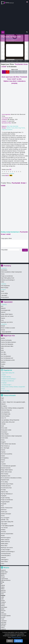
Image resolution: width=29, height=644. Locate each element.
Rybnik (3, 609)
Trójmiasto (4, 621)
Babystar (3, 308)
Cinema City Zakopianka (7, 344)
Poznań (3, 604)
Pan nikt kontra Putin (6, 488)
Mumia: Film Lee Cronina (7, 316)
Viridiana (3, 530)
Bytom (3, 575)
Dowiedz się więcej (16, 637)
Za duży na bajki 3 (7, 385)
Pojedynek (4, 496)
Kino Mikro (4, 354)
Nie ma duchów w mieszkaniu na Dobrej (11, 478)
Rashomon (4, 510)
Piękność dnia (4, 492)
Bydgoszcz (4, 574)
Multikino (3, 362)
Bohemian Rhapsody (6, 410)
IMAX (2, 348)
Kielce (2, 594)
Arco (2, 306)
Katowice (3, 592)
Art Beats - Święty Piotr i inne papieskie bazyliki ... (13, 402)
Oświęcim (3, 602)
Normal (3, 330)
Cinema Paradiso (5, 416)
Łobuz (3, 282)
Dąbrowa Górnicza (6, 580)
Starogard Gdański (6, 616)
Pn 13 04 (11, 72)
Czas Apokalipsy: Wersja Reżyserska (10, 420)
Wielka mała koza (5, 542)
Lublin (2, 597)
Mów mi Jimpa (5, 288)
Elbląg (2, 582)
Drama (3, 274)
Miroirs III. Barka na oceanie (8, 328)
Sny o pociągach (5, 518)
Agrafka (3, 338)
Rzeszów (3, 611)
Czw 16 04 (22, 72)
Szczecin (3, 617)
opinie (25, 61)
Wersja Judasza (5, 297)
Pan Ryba (3, 490)
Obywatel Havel (5, 480)
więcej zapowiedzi (6, 332)
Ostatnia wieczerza (6, 486)
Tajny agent (4, 295)
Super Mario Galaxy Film (8, 373)
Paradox (3, 364)
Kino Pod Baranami (6, 356)
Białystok (3, 570)
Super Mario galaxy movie (8, 278)
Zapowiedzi (8, 302)
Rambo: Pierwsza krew (7, 508)
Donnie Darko (4, 438)
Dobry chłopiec (5, 434)
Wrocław (3, 626)
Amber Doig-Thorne (20, 128)
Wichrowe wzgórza (6, 538)
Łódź (2, 599)
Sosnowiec (4, 614)
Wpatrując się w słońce (7, 322)
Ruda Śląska (4, 607)
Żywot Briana (4, 561)
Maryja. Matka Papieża (7, 314)
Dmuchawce (4, 270)
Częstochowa (4, 579)
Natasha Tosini (10, 128)
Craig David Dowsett (7, 130)
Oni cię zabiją (4, 293)
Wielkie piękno (5, 544)
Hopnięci (4, 383)
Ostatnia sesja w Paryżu (7, 484)
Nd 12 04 (8, 72)
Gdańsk (3, 585)
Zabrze (3, 627)
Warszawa (4, 622)
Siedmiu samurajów (6, 514)
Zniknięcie (3, 558)
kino (10, 3)
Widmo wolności (5, 540)
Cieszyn (3, 577)
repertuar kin (7, 61)
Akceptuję (18, 641)
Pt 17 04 (25, 72)
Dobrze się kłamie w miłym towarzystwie (11, 272)
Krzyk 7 (3, 462)
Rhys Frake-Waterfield (11, 40)
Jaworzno (3, 590)
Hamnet (3, 450)
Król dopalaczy (5, 458)
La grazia (3, 464)
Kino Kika (3, 352)
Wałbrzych (4, 624)
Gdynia (3, 587)
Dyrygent (3, 442)
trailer (21, 61)
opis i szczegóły (15, 61)
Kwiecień (3, 312)
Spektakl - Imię (5, 520)
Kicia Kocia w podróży (6, 454)
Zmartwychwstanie (6, 554)
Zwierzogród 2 (5, 560)
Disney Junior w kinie (6, 430)
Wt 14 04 (15, 72)
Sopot (3, 612)
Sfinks (2, 366)
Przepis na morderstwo (7, 276)
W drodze (3, 532)
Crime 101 (3, 418)
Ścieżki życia (4, 512)
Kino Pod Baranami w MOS (8, 360)
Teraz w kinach (10, 395)
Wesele (3, 536)
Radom (3, 605)
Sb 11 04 (4, 72)
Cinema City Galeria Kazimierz (8, 342)
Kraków (3, 595)
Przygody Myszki (5, 502)
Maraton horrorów (6, 468)
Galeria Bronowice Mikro (7, 346)
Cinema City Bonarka (6, 340)
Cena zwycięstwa (5, 286)
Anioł (2, 400)
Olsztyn (3, 600)
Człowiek (3, 424)
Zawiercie (3, 629)
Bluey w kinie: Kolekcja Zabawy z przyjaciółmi (14, 387)
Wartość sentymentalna (7, 534)
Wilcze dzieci (4, 546)
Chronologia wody (6, 310)
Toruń (3, 619)
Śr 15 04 (18, 72)
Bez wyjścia (4, 406)
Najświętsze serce (6, 476)
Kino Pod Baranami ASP (7, 358)
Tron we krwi (4, 528)
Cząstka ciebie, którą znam (8, 422)
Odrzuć (10, 641)
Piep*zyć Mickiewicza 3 (7, 494)
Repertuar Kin (9, 336)
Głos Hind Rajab (5, 448)
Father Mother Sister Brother (8, 444)
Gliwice (3, 589)
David (2, 291)
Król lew (3, 460)
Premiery (7, 266)
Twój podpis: (4, 250)
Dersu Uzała (4, 428)
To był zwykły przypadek (7, 526)
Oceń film (12, 174)
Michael (3, 326)
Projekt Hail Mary (6, 377)
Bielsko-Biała (4, 572)
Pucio (2, 320)
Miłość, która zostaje (6, 472)
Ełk (2, 584)
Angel (2, 398)
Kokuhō (3, 456)
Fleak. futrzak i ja (5, 446)
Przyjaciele (4, 504)
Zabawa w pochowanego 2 (8, 280)
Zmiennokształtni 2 (6, 555)
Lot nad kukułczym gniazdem (8, 466)
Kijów (2, 350)
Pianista (3, 318)
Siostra (3, 516)
